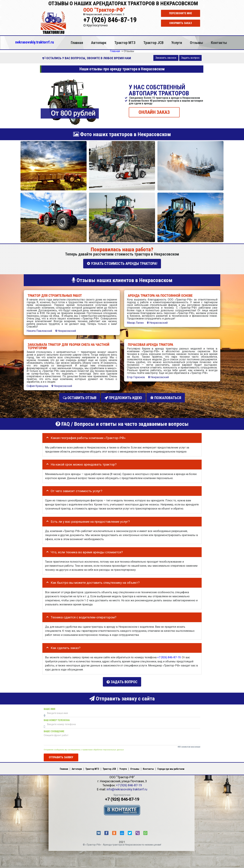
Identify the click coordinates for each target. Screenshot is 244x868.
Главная (77, 43)
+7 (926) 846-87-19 (110, 20)
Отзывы (196, 43)
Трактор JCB (153, 43)
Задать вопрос (190, 58)
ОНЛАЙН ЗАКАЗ (154, 112)
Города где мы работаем (171, 767)
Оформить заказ (181, 23)
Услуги (177, 43)
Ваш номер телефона (57, 718)
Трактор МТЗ (125, 43)
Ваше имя (49, 707)
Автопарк (99, 43)
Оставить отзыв (80, 397)
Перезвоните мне (181, 13)
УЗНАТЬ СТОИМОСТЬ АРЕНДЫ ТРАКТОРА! (122, 264)
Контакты (219, 43)
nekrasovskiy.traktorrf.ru (35, 42)
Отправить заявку (61, 755)
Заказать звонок (166, 58)
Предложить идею (123, 397)
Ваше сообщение (54, 729)
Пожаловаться (166, 397)
